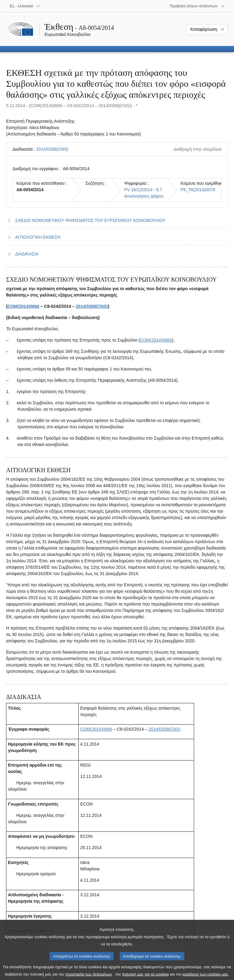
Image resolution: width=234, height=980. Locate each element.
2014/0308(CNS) (52, 149)
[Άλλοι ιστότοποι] (197, 6)
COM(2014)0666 (23, 306)
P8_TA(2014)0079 (198, 190)
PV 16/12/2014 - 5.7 (143, 190)
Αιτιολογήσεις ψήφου (144, 196)
